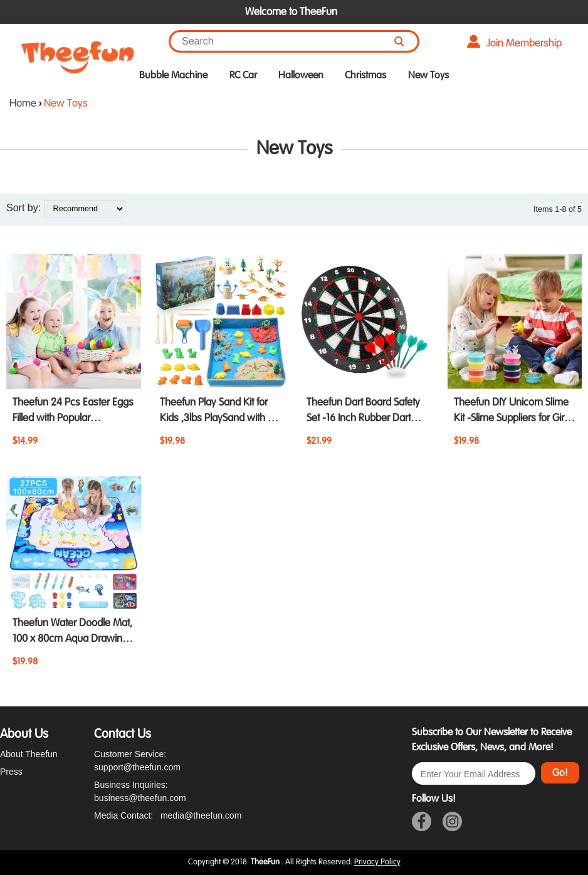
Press (11, 772)
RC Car (243, 75)
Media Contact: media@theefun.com (168, 815)
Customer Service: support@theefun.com (137, 761)
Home (23, 103)
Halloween (301, 75)
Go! (560, 773)
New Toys (428, 75)
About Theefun (29, 754)
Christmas (365, 75)
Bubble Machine (173, 75)
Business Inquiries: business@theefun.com (140, 791)
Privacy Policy (377, 862)
